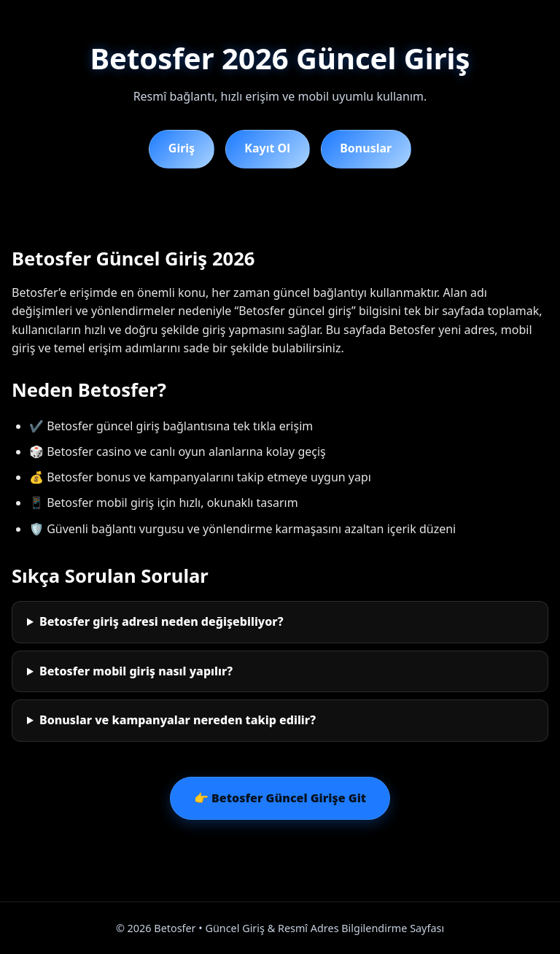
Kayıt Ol (267, 148)
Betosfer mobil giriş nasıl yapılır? (136, 671)
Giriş (182, 148)
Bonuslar (366, 148)
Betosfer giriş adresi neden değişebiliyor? (162, 621)
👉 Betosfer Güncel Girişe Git (280, 798)
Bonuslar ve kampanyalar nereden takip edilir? (178, 720)
